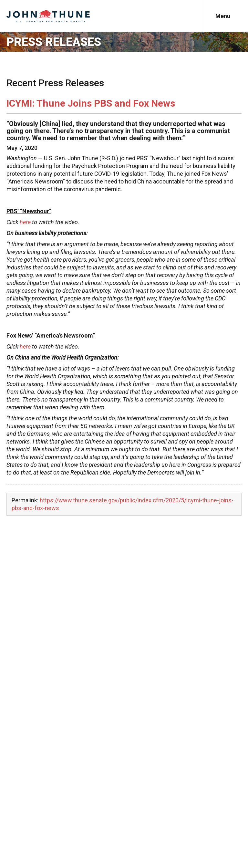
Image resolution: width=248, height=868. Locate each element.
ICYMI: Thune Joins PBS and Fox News (91, 103)
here (25, 222)
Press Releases (54, 42)
